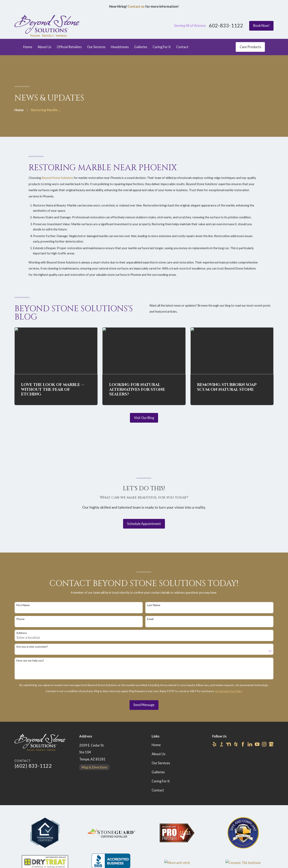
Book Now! (261, 25)
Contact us (136, 6)
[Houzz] (236, 744)
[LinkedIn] (250, 744)
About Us (158, 754)
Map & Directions (94, 767)
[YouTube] (257, 744)
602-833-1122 (226, 26)
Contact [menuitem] (182, 47)
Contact (158, 790)
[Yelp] (214, 744)
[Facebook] (243, 744)
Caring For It (161, 781)
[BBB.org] (222, 744)
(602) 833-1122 (33, 766)
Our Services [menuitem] (96, 47)
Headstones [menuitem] (120, 47)
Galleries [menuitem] (141, 47)
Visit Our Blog (144, 418)
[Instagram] (264, 744)
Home (156, 745)
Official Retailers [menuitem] (69, 47)
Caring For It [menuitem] (162, 47)
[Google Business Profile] (271, 744)
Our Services (161, 763)
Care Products (250, 47)
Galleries (158, 772)
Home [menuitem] (28, 47)
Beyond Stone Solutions (57, 183)
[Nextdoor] (229, 744)
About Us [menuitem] (44, 47)
